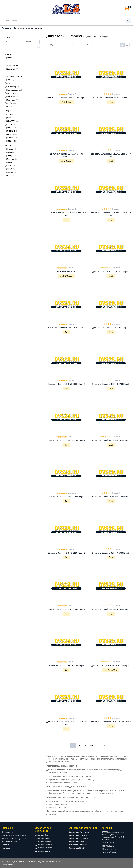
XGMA (10, 169)
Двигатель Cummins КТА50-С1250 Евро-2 (67, 328)
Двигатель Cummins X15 (66, 271)
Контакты (6, 848)
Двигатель (11, 69)
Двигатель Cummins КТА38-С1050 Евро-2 (111, 328)
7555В (10, 125)
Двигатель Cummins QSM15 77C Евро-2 (111, 98)
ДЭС (9, 107)
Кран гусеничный (14, 90)
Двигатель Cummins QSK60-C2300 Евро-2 (111, 440)
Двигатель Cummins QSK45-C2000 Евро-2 (111, 553)
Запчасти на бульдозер (79, 832)
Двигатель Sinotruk (44, 845)
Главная (6, 28)
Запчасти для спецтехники (14, 835)
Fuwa (9, 176)
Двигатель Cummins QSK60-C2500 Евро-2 (67, 440)
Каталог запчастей (10, 845)
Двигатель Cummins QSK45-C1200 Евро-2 (67, 665)
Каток (9, 83)
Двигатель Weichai (44, 848)
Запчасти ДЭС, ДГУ (77, 848)
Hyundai (10, 149)
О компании (7, 832)
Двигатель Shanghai (44, 841)
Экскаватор (12, 87)
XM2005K (11, 141)
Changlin (11, 156)
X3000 (10, 118)
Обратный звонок (110, 852)
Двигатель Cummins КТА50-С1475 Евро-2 (111, 271)
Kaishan (10, 172)
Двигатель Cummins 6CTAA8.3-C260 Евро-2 (111, 665)
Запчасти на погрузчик (79, 839)
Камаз (10, 162)
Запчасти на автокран (78, 835)
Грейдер (10, 103)
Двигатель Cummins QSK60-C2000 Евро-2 (67, 497)
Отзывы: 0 (72, 94)
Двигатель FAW (42, 838)
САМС (10, 166)
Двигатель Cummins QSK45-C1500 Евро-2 (111, 609)
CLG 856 (11, 128)
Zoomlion (11, 159)
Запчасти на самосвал (79, 845)
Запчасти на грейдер (78, 842)
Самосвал (11, 100)
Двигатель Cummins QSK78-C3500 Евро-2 (67, 384)
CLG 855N (11, 121)
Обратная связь (109, 849)
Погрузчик (11, 97)
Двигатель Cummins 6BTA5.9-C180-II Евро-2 (66, 98)
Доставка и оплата (10, 842)
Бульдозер (11, 93)
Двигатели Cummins (44, 835)
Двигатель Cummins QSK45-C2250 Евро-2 (67, 553)
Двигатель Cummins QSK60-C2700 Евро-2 (111, 384)
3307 (9, 114)
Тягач (9, 80)
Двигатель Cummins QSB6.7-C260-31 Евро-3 (111, 722)
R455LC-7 (11, 131)
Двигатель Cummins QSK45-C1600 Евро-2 (67, 609)
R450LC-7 (11, 138)
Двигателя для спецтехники (28, 28)
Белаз (10, 152)
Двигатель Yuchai (43, 851)
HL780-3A (11, 135)
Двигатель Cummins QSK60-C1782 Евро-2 (111, 497)
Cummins (11, 58)
